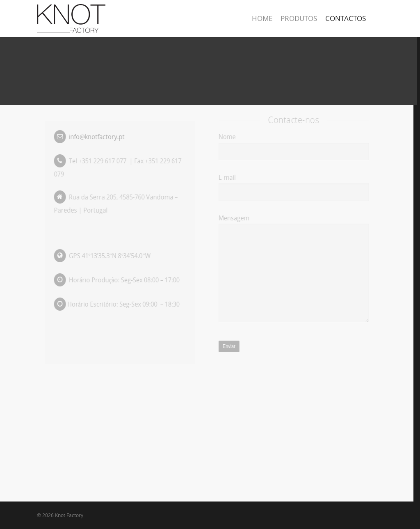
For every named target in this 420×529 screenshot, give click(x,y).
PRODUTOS (299, 18)
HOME (262, 18)
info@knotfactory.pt (97, 137)
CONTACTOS (346, 18)
